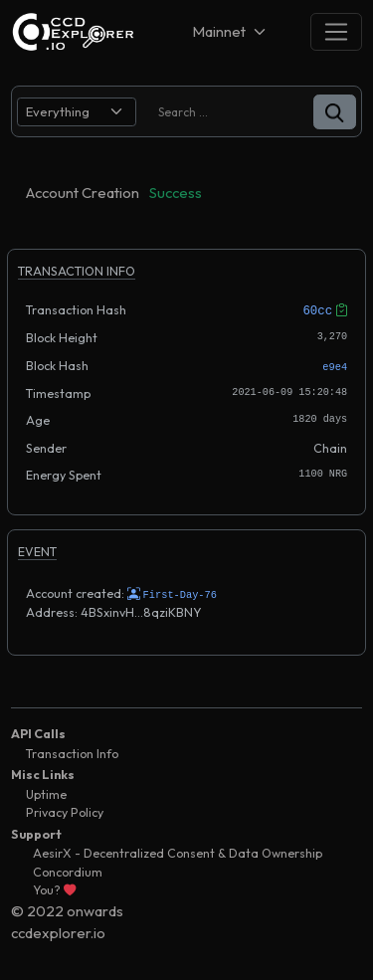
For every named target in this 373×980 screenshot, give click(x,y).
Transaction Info (72, 752)
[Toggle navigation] (336, 31)
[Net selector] (231, 31)
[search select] (77, 112)
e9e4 (335, 365)
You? (54, 888)
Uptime (46, 792)
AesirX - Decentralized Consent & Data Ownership (178, 851)
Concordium (68, 870)
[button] (335, 112)
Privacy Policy (65, 810)
